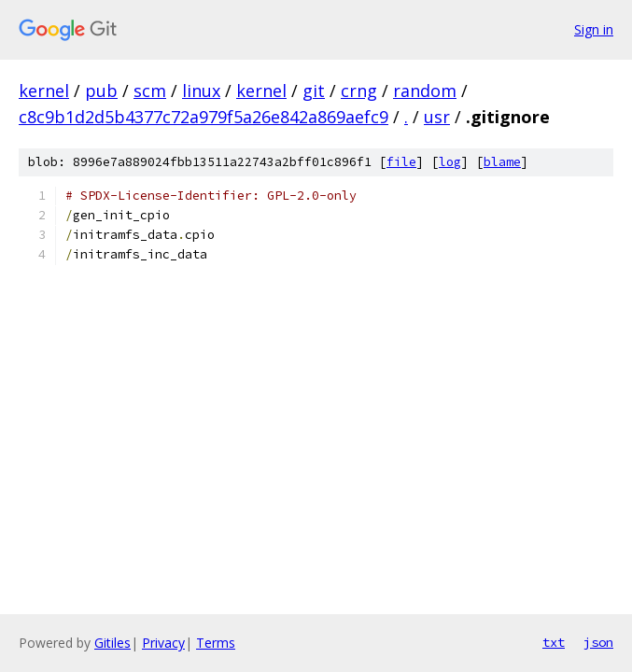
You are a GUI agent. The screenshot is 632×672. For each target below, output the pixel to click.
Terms (216, 643)
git (314, 91)
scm (150, 91)
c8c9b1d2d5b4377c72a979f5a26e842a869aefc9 (204, 117)
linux (201, 91)
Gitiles (112, 643)
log (450, 162)
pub (101, 91)
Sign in (594, 29)
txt (554, 642)
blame (502, 162)
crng (359, 91)
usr (437, 117)
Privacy (163, 643)
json (598, 642)
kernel (44, 91)
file (401, 162)
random (425, 91)
